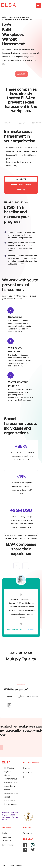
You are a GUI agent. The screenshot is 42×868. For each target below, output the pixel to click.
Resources (28, 773)
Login (4, 833)
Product (27, 768)
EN (4, 866)
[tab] (21, 179)
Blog (25, 777)
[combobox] (6, 866)
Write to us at (29, 833)
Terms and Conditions (7, 839)
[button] (38, 6)
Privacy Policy (8, 845)
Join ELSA (21, 76)
